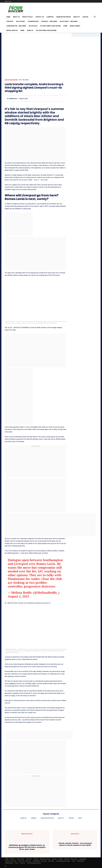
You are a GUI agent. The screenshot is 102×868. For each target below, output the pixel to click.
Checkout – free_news (49, 21)
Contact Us (40, 17)
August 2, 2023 (18, 596)
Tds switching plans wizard (50, 26)
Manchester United (64, 17)
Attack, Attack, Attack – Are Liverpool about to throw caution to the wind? (75, 844)
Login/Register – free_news (16, 26)
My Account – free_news (69, 21)
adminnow (13, 99)
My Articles (33, 26)
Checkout (10, 21)
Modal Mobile (75, 26)
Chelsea (85, 17)
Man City (77, 17)
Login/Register (33, 21)
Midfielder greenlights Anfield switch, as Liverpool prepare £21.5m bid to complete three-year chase (27, 847)
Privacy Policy (28, 17)
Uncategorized (11, 80)
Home (65, 26)
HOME (8, 17)
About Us (16, 17)
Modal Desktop (12, 30)
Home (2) (30, 30)
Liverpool (50, 17)
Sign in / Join (8, 1)
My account (21, 21)
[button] (95, 17)
